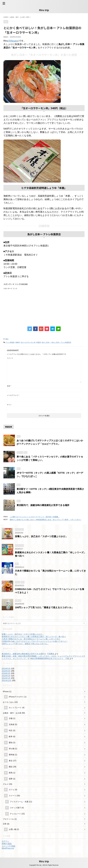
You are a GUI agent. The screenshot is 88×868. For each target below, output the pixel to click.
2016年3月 (6, 673)
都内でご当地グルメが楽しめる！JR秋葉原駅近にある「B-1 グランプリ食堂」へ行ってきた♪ (45, 520)
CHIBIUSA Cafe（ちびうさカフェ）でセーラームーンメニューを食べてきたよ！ (35, 641)
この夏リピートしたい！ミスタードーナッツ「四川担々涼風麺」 (35, 517)
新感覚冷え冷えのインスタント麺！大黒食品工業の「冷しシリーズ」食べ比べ (34, 637)
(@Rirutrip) (13, 41)
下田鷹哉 (50, 654)
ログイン (5, 841)
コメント (10, 358)
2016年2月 (6, 676)
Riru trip (44, 10)
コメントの (8, 846)
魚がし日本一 (46, 342)
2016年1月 (6, 678)
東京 (7, 339)
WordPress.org (8, 848)
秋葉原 (39, 342)
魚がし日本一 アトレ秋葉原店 (61, 342)
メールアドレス (13, 395)
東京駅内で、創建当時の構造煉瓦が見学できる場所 (43, 505)
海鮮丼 (18, 342)
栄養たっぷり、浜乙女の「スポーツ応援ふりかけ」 (41, 536)
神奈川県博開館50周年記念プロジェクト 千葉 (50, 659)
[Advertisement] (23, 306)
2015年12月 (7, 680)
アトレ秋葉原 (10, 342)
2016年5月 (6, 669)
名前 (9, 386)
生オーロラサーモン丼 (28, 342)
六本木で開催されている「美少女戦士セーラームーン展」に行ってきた (31, 639)
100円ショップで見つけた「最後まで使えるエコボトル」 (44, 607)
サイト (9, 405)
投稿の (7, 844)
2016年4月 (6, 671)
